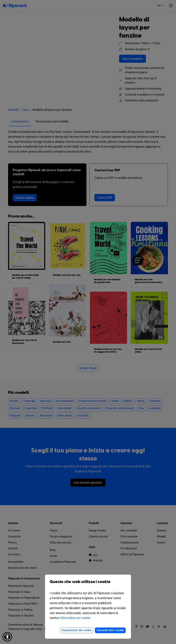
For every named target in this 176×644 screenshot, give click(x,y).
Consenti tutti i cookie (110, 630)
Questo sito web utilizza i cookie (88, 584)
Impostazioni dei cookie (77, 630)
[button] (7, 637)
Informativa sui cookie (75, 618)
